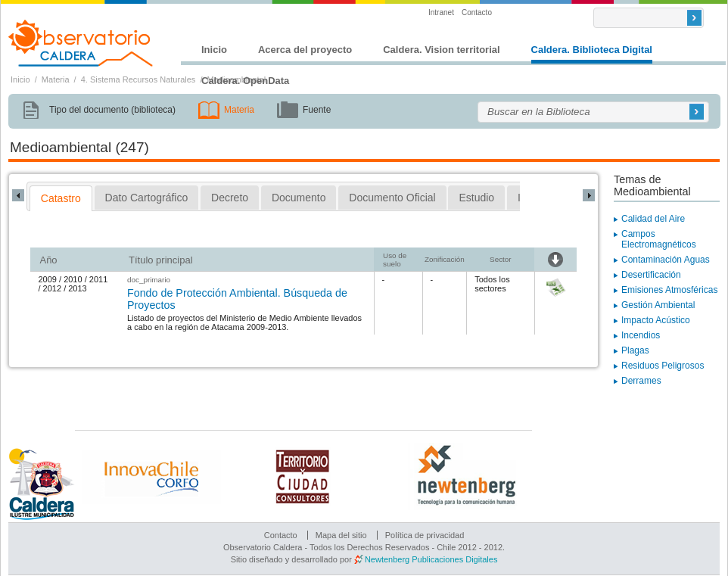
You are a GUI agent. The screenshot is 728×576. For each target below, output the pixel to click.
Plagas (635, 350)
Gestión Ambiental (658, 305)
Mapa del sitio (341, 535)
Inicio (214, 50)
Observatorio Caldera (81, 43)
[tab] (61, 198)
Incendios (641, 335)
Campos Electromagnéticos (659, 239)
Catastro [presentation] (61, 198)
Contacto (477, 12)
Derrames (641, 381)
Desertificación (651, 275)
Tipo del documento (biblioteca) (112, 110)
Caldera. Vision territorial (441, 50)
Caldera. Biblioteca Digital (592, 50)
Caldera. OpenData (245, 81)
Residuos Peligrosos (663, 366)
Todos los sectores (492, 284)
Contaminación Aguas (666, 260)
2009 (47, 279)
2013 (77, 288)
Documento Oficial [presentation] (392, 198)
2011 (98, 279)
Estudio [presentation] (476, 198)
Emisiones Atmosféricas (669, 290)
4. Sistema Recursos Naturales (138, 79)
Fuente (317, 110)
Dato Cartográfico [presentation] (147, 198)
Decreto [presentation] (230, 198)
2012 (52, 288)
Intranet (441, 12)
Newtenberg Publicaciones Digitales (431, 559)
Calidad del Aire (653, 219)
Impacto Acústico (656, 320)
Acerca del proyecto (305, 50)
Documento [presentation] (299, 198)
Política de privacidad (425, 535)
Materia (56, 79)
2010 (73, 279)
